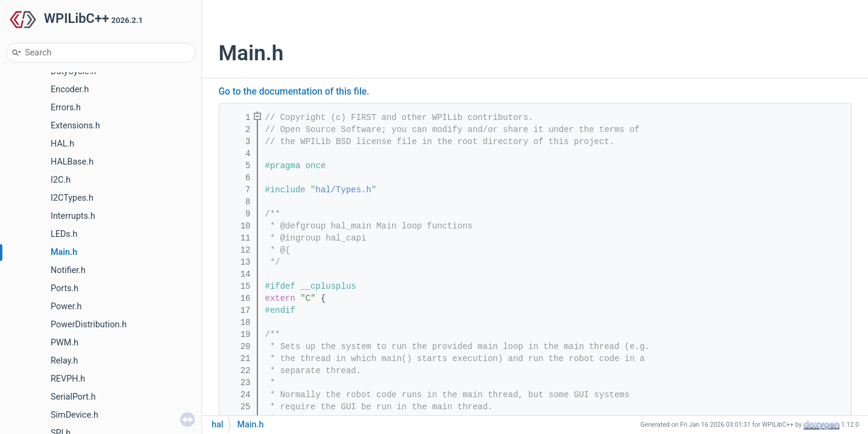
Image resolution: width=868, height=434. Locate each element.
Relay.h (64, 361)
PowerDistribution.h (89, 325)
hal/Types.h (344, 190)
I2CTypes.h (72, 198)
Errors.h (66, 108)
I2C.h (61, 180)
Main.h (64, 252)
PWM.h (64, 343)
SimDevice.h (74, 415)
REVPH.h (68, 379)
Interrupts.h (73, 216)
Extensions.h (75, 126)
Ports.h (64, 288)
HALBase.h (72, 162)
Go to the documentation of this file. (294, 92)
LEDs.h (64, 234)
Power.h (66, 307)
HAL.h (62, 144)
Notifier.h (68, 270)
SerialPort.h (73, 397)
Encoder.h (70, 90)
